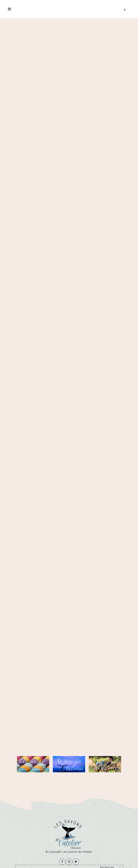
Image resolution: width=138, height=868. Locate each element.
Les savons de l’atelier (77, 852)
